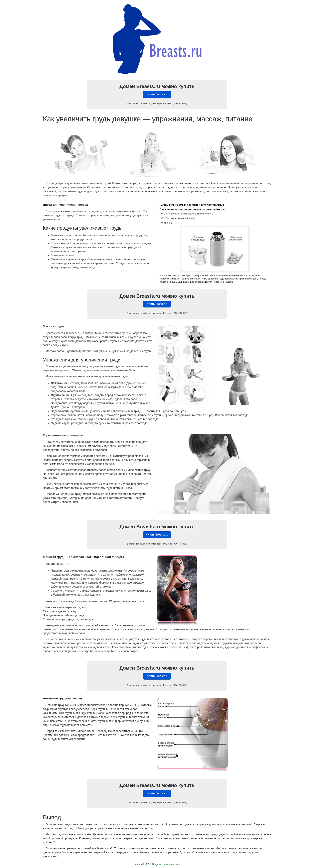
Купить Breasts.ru (157, 94)
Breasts (138, 864)
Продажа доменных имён (166, 864)
